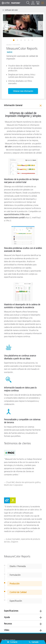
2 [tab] (18, 41)
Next (41, 26)
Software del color (11, 10)
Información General (13, 105)
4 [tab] (25, 41)
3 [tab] (21, 41)
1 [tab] (14, 41)
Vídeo (7, 630)
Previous (5, 26)
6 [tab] (33, 41)
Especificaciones (11, 611)
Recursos (8, 624)
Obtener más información (23, 91)
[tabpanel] (23, 26)
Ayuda (7, 617)
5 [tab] (29, 41)
